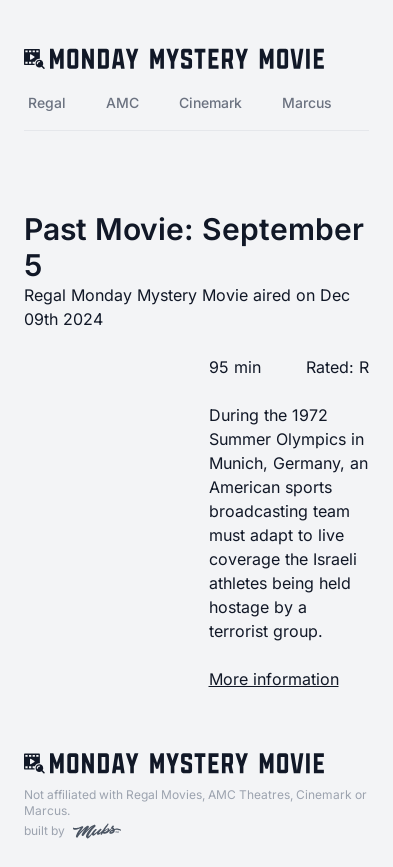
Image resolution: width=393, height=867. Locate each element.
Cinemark (210, 102)
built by (72, 831)
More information (274, 679)
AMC (122, 102)
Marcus (307, 102)
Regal (47, 102)
